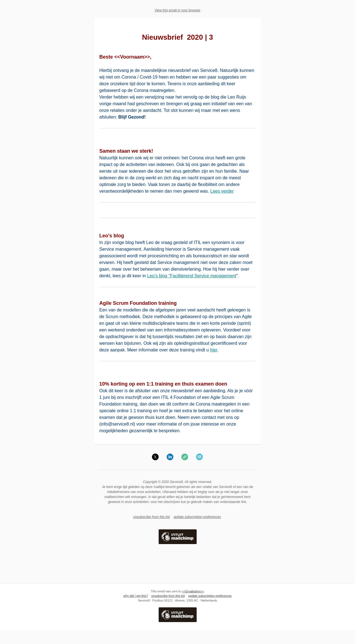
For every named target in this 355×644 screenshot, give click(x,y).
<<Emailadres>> (193, 591)
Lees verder (222, 191)
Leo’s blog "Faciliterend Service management (192, 276)
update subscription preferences (197, 517)
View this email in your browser (177, 10)
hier (214, 350)
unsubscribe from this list (151, 517)
